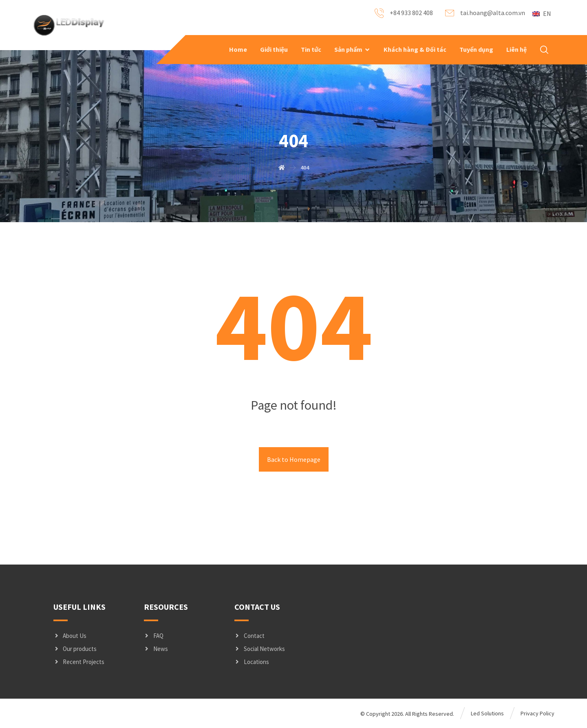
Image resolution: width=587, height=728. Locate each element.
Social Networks (260, 649)
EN (542, 13)
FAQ (154, 636)
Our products (75, 649)
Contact (249, 636)
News (156, 649)
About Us (70, 636)
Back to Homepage (294, 459)
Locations (252, 662)
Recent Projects (79, 662)
